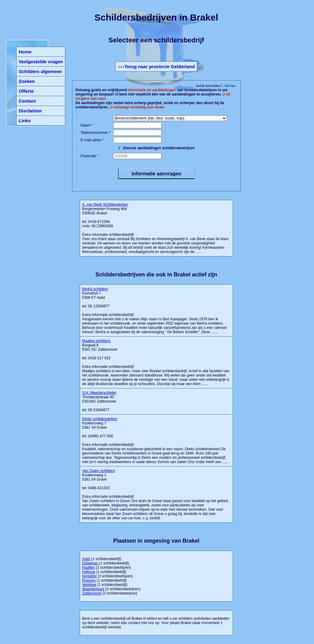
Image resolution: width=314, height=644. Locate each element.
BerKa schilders (95, 289)
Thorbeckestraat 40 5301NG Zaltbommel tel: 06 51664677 (99, 401)
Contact (27, 101)
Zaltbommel (92, 593)
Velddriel (89, 585)
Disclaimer (30, 111)
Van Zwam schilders (99, 471)
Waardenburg (93, 589)
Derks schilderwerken (100, 419)
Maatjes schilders (96, 341)
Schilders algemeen (40, 71)
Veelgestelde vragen (41, 62)
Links (25, 121)
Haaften (89, 568)
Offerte (26, 91)
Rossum (89, 580)
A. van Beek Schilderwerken (105, 205)
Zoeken (27, 81)
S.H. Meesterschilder (99, 393)
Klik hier (230, 86)
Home (25, 52)
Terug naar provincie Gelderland (159, 66)
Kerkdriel (89, 576)
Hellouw (89, 572)
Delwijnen (90, 563)
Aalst (86, 559)
